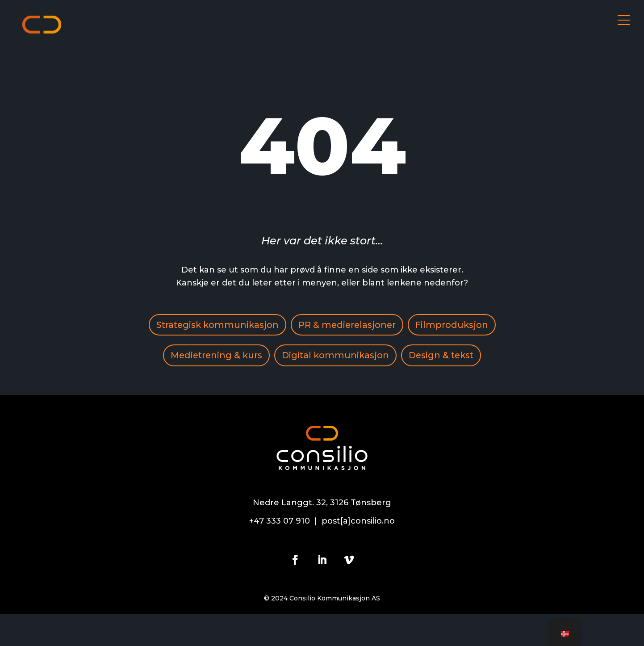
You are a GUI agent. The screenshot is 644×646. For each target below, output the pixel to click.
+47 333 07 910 (280, 553)
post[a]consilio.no (358, 553)
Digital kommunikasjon (426, 357)
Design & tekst (322, 388)
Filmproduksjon (201, 357)
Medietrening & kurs (305, 357)
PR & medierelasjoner (395, 325)
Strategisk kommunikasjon (263, 325)
